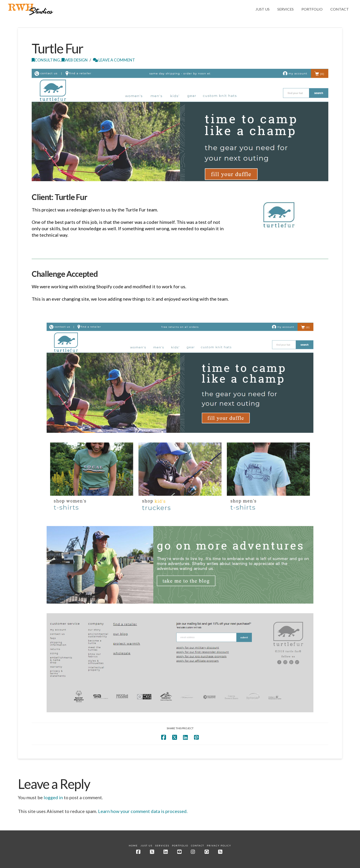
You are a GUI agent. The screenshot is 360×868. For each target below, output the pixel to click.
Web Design (75, 60)
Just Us (146, 846)
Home (133, 846)
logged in (53, 797)
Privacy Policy (219, 846)
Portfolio (180, 846)
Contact (198, 846)
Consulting (46, 60)
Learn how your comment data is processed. (143, 811)
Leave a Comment (114, 60)
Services (162, 846)
